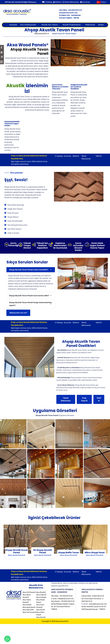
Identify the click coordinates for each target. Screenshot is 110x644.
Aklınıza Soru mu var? (18, 313)
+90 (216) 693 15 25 (75, 10)
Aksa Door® (41, 610)
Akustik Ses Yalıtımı (50, 25)
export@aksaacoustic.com (98, 604)
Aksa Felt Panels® (29, 592)
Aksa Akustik (41, 617)
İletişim (101, 25)
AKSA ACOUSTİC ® (42, 34)
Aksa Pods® (27, 605)
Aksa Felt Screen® (29, 612)
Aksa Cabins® (41, 595)
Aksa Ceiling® (41, 597)
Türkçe (101, 2)
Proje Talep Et (84, 399)
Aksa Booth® (41, 592)
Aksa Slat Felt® (28, 610)
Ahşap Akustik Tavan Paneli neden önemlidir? (29, 270)
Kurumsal (86, 2)
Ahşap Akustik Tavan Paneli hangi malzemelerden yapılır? (30, 304)
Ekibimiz (58, 2)
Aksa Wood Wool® (29, 607)
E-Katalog (48, 2)
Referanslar (90, 25)
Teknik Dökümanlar (72, 2)
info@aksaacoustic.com (68, 13)
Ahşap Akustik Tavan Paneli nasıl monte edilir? (29, 296)
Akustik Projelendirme (72, 25)
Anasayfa (13, 25)
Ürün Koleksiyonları (28, 25)
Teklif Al (99, 156)
